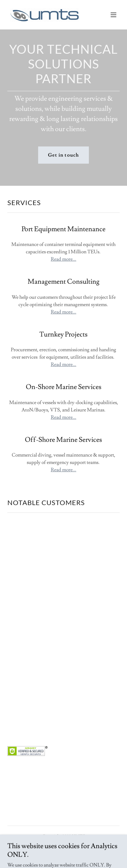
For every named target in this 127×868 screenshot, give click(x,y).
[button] (113, 15)
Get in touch (63, 155)
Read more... (63, 259)
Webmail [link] (63, 851)
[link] (44, 15)
